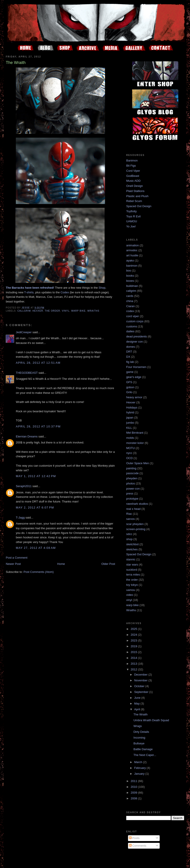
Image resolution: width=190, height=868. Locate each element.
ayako (130, 260)
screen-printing (136, 529)
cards (130, 296)
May (137, 704)
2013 (134, 664)
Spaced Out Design (139, 206)
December (141, 675)
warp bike (78, 311)
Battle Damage (143, 749)
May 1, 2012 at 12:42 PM (36, 476)
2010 (134, 787)
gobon (130, 387)
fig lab (130, 362)
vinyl (66, 311)
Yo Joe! (131, 226)
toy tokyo (132, 585)
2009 (134, 793)
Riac (129, 514)
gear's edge (134, 377)
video (130, 595)
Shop (102, 288)
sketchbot (132, 544)
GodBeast (133, 176)
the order (53, 311)
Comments (138, 846)
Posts (134, 838)
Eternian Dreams (27, 436)
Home (61, 564)
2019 (134, 646)
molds (130, 438)
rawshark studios (137, 504)
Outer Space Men (138, 463)
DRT (129, 352)
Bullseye (139, 743)
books (130, 276)
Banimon (132, 160)
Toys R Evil (133, 216)
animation (132, 245)
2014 (134, 658)
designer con (134, 342)
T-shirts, (29, 292)
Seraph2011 (24, 486)
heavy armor (134, 397)
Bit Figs (131, 166)
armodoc (132, 250)
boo (129, 271)
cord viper (133, 316)
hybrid (130, 412)
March (139, 762)
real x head (133, 509)
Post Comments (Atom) (39, 572)
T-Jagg (20, 518)
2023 (134, 640)
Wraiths (93, 311)
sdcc (129, 534)
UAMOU (132, 221)
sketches (132, 549)
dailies (130, 331)
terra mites (133, 575)
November (141, 680)
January (140, 774)
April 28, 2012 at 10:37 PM (38, 426)
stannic (131, 559)
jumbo (130, 423)
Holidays (132, 407)
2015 (134, 652)
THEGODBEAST (27, 373)
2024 (134, 635)
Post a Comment (17, 558)
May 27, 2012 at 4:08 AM (36, 548)
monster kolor (135, 443)
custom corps (135, 321)
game (130, 372)
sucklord (132, 570)
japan (130, 418)
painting (131, 468)
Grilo (129, 392)
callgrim (24, 311)
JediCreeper (24, 332)
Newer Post (13, 564)
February (140, 768)
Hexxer (38, 311)
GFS (129, 382)
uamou (131, 590)
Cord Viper (133, 171)
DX (128, 357)
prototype (132, 499)
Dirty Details (141, 732)
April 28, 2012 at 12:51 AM (38, 363)
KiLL (129, 428)
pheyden (132, 478)
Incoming (139, 738)
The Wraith (140, 714)
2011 (134, 781)
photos (131, 483)
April (138, 709)
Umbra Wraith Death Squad (151, 720)
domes (131, 347)
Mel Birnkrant (135, 433)
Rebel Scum (134, 201)
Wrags (137, 726)
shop (129, 539)
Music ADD (133, 181)
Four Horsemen (136, 367)
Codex (65, 292)
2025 (134, 629)
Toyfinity (131, 211)
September (142, 692)
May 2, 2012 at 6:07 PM (35, 508)
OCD (129, 458)
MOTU (130, 448)
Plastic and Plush (137, 196)
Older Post (108, 564)
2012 (134, 669)
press (130, 493)
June (138, 698)
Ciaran (130, 306)
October (140, 686)
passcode (132, 473)
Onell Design (134, 186)
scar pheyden (135, 524)
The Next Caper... (145, 755)
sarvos (130, 519)
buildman (132, 286)
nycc (129, 453)
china (130, 301)
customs (132, 326)
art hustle (132, 255)
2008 (134, 798)
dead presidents (137, 336)
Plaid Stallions (135, 191)
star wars (132, 565)
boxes (130, 281)
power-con (133, 489)
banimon (132, 266)
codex (130, 311)
